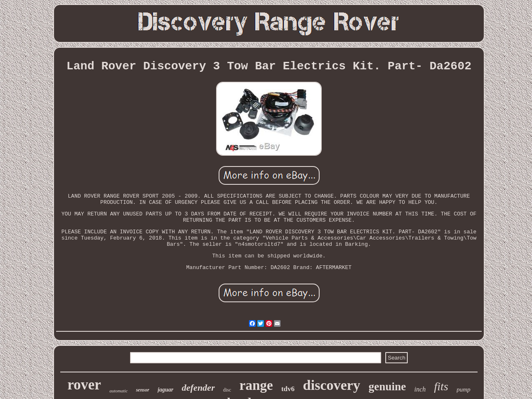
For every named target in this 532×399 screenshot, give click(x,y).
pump (464, 389)
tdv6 (288, 389)
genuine (387, 387)
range (256, 385)
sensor (143, 390)
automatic (118, 391)
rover (84, 385)
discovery (332, 385)
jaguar (165, 390)
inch (420, 389)
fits (441, 386)
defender (198, 388)
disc (227, 390)
